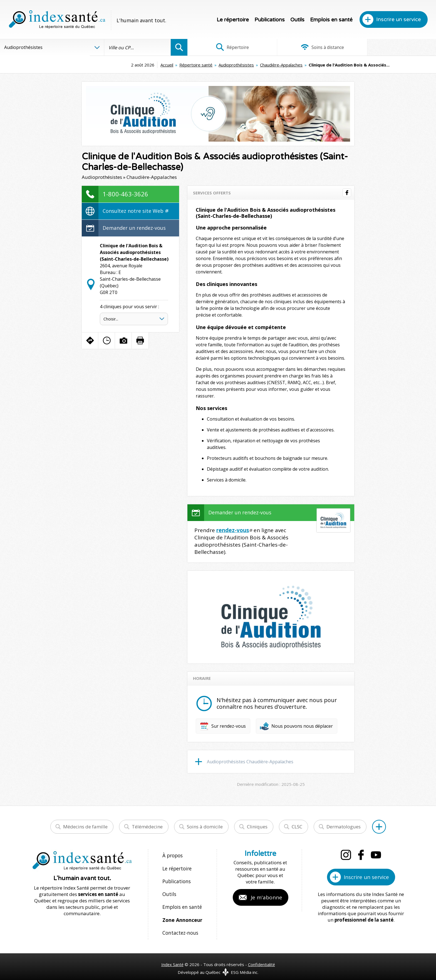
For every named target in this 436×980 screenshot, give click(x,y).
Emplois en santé (331, 20)
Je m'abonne (267, 897)
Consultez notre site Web (135, 211)
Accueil (125, 65)
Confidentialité (262, 958)
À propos (172, 855)
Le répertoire (233, 20)
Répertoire (229, 47)
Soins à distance (312, 47)
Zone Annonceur (182, 915)
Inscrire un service (399, 19)
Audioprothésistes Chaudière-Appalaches (250, 762)
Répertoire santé (154, 65)
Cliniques (257, 827)
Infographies (395, 47)
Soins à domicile (205, 827)
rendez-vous (233, 530)
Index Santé (172, 958)
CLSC (297, 827)
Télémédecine (147, 827)
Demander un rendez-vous (134, 228)
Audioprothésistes (194, 65)
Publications (270, 20)
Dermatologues (344, 827)
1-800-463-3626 (125, 194)
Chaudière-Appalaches (239, 65)
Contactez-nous (179, 927)
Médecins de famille (85, 827)
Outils (297, 20)
